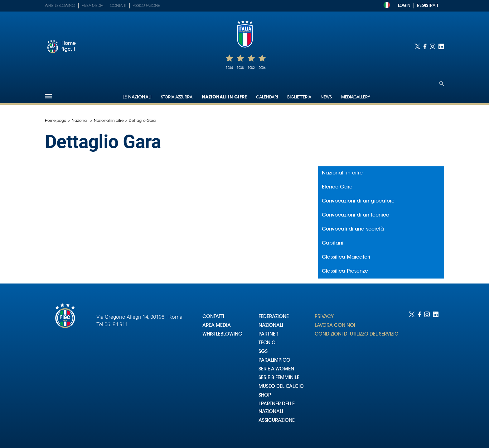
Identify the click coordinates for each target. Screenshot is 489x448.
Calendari (267, 97)
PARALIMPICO (274, 361)
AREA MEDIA (217, 326)
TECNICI (268, 343)
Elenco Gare (337, 187)
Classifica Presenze (345, 271)
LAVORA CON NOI (335, 326)
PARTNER (268, 334)
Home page (56, 121)
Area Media (92, 6)
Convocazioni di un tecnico (356, 215)
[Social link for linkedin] (441, 46)
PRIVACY (324, 317)
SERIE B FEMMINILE (279, 378)
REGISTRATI (427, 6)
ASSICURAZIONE (277, 421)
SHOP (265, 396)
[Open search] (442, 84)
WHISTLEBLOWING (222, 334)
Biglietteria (299, 97)
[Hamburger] (48, 96)
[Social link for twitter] (417, 46)
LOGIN (404, 6)
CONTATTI (213, 317)
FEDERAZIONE (274, 317)
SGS (263, 352)
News (326, 97)
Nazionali (80, 121)
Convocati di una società (353, 229)
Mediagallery (356, 97)
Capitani (333, 243)
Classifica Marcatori (346, 257)
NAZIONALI (271, 326)
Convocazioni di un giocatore (358, 201)
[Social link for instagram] (433, 46)
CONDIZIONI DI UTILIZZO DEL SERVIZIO (357, 334)
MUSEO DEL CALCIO (281, 387)
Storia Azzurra (177, 97)
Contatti (118, 6)
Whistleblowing (60, 6)
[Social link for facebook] (425, 46)
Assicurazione (146, 6)
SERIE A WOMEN (276, 369)
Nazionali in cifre (224, 98)
